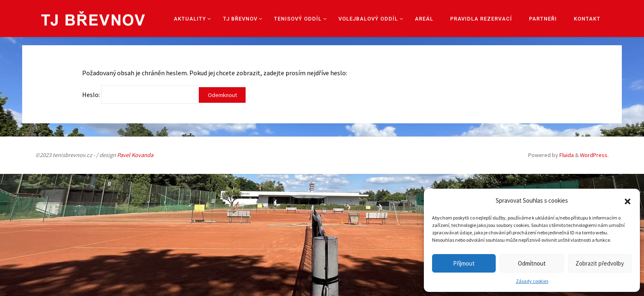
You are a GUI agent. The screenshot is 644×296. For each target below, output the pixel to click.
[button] (628, 201)
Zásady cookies (532, 281)
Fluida (566, 155)
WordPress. (594, 155)
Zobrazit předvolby (600, 263)
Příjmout (464, 263)
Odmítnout (532, 263)
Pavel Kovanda (135, 155)
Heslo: (140, 95)
